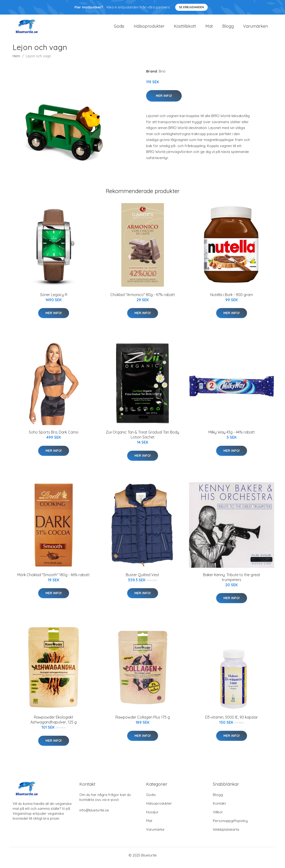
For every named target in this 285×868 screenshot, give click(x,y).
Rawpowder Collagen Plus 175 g (143, 722)
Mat (209, 29)
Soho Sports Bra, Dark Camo (54, 437)
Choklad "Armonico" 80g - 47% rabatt (143, 299)
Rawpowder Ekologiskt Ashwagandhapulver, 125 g (54, 724)
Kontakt (219, 808)
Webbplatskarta (226, 834)
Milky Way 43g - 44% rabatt (232, 437)
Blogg (228, 29)
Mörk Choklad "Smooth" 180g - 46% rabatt (54, 579)
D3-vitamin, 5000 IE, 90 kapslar (231, 722)
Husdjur (152, 817)
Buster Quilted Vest (142, 579)
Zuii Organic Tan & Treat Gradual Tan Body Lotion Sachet (142, 439)
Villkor (218, 817)
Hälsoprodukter (149, 29)
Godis (119, 29)
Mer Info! (164, 100)
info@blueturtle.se (94, 815)
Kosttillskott (185, 29)
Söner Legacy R (54, 299)
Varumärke (155, 834)
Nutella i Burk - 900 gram (232, 299)
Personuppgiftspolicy (230, 825)
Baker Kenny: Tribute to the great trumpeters (232, 582)
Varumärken (255, 29)
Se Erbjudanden (191, 7)
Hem (16, 61)
